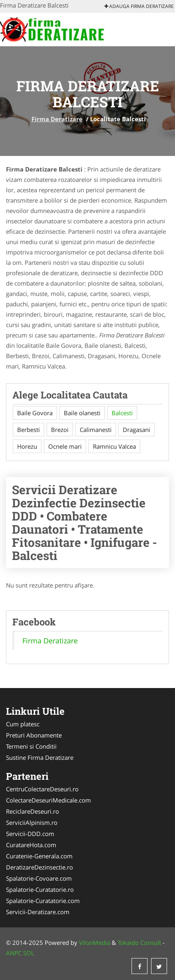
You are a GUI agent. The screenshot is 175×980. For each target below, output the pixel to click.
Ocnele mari (65, 446)
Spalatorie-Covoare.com (39, 878)
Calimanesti (96, 430)
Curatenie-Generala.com (39, 856)
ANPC (14, 953)
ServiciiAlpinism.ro (32, 822)
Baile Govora (35, 413)
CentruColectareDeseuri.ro (42, 789)
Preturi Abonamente (34, 735)
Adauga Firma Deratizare (139, 6)
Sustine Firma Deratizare (40, 757)
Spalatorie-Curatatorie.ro (40, 889)
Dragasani (137, 430)
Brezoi (60, 430)
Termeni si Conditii (31, 746)
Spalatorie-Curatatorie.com (43, 901)
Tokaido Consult (139, 943)
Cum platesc (23, 724)
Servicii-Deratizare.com (38, 912)
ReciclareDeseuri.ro (32, 811)
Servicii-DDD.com (30, 834)
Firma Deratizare (57, 119)
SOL (29, 953)
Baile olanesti (82, 413)
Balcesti (122, 413)
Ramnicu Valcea (114, 446)
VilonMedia (94, 943)
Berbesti (29, 430)
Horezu (27, 446)
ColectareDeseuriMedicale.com (48, 800)
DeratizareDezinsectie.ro (39, 867)
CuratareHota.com (31, 845)
